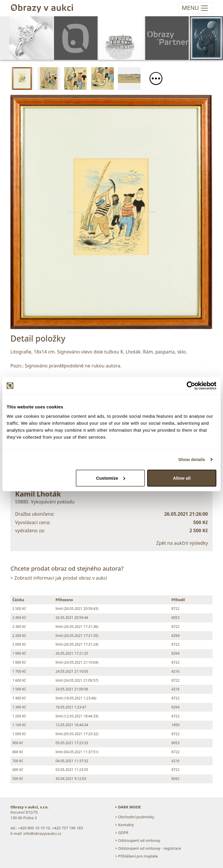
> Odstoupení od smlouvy (138, 840)
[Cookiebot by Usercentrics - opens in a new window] (191, 386)
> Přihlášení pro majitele (136, 856)
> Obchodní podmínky (135, 817)
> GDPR (122, 833)
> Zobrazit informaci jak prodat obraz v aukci (59, 578)
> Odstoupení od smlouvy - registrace (148, 848)
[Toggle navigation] (195, 8)
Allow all (182, 478)
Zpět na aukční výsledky (182, 543)
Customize (111, 478)
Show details (192, 459)
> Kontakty (124, 825)
